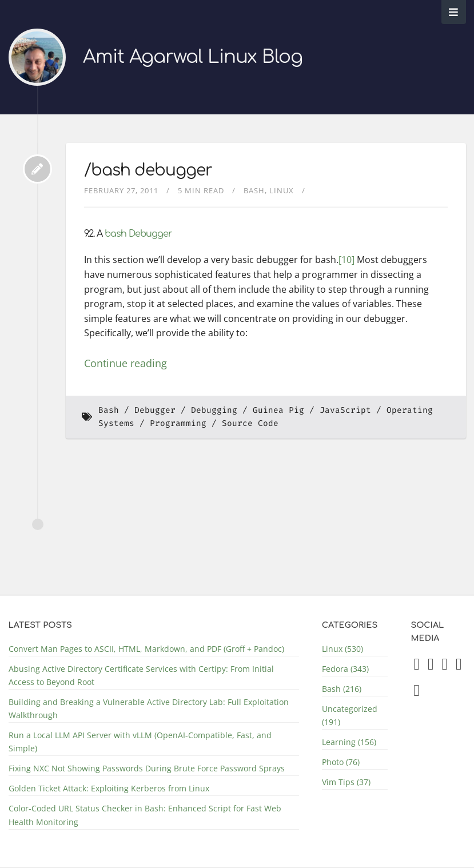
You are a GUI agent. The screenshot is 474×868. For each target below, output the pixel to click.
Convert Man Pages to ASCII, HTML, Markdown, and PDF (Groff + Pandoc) (146, 649)
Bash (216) (342, 689)
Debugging (214, 410)
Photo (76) (341, 762)
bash (115, 234)
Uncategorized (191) (350, 715)
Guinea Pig (278, 410)
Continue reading (126, 363)
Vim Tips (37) (346, 782)
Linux (282, 190)
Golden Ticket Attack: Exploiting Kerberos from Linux (109, 788)
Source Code (250, 423)
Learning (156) (349, 742)
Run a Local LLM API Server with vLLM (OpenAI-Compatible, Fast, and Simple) (140, 742)
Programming (178, 423)
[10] (346, 260)
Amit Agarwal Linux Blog (193, 57)
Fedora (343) (345, 669)
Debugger (150, 234)
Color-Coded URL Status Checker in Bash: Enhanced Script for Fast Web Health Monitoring (145, 815)
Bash (254, 190)
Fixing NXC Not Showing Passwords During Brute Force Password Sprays (147, 768)
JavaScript (345, 410)
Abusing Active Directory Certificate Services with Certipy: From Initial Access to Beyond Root (141, 675)
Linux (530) (342, 649)
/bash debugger (148, 170)
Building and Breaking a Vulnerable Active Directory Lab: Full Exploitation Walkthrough (149, 708)
